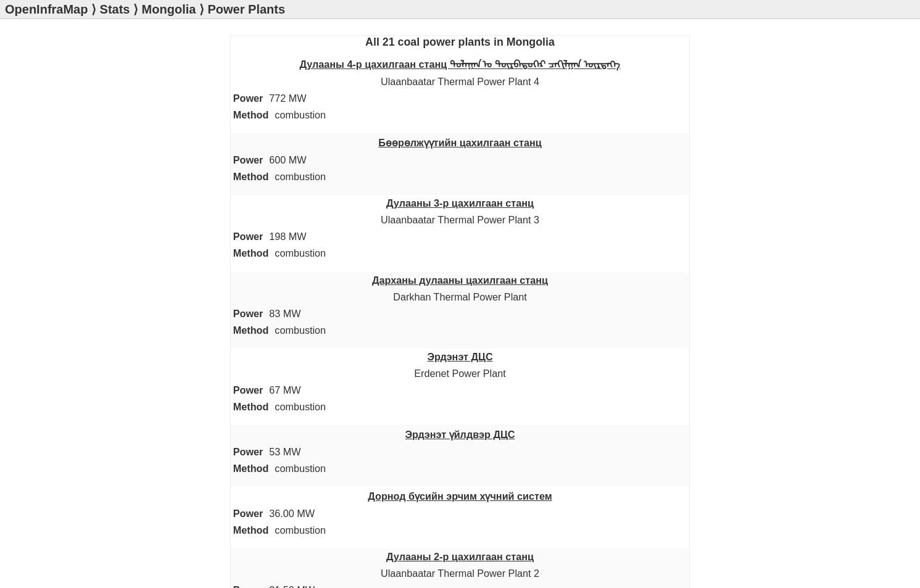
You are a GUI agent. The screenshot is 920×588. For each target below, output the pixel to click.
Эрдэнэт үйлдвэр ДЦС (460, 434)
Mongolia (169, 9)
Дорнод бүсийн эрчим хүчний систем (460, 496)
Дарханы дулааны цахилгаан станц (460, 280)
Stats (115, 9)
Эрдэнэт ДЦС (460, 357)
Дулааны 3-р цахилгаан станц (460, 203)
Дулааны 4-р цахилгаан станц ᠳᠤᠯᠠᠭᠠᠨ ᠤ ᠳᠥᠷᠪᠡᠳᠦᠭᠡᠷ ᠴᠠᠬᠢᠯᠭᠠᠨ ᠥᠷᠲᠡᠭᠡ (460, 64)
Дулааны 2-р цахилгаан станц (460, 557)
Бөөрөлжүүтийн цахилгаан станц (460, 143)
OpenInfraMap (46, 9)
